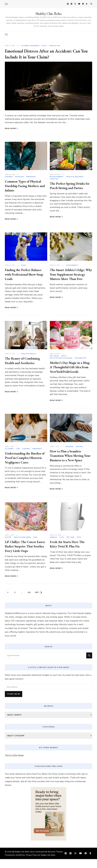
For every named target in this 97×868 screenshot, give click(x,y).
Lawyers (9, 177)
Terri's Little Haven (14, 764)
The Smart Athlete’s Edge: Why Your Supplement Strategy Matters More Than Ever (69, 277)
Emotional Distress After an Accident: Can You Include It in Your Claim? (46, 54)
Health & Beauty (29, 354)
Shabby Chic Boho (49, 14)
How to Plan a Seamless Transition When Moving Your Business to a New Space (68, 462)
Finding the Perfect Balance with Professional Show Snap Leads (26, 274)
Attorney (9, 453)
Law (18, 453)
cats (62, 546)
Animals (53, 546)
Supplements (72, 265)
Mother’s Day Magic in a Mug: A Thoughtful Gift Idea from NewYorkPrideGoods (68, 369)
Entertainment (57, 177)
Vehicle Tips (55, 46)
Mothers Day (81, 358)
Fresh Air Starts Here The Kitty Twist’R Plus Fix (69, 553)
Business (69, 451)
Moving (79, 451)
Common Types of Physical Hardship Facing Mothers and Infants (25, 186)
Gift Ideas (54, 356)
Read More (11, 129)
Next (39, 601)
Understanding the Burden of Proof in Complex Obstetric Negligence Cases (25, 462)
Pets (79, 546)
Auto (44, 46)
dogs (24, 265)
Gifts (64, 356)
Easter (8, 546)
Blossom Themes (55, 861)
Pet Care (70, 546)
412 (30, 601)
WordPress (20, 864)
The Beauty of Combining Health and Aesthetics (24, 361)
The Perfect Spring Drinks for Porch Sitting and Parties (71, 186)
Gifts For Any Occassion (61, 358)
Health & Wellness (75, 177)
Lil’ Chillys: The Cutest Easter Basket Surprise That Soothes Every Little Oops (25, 555)
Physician (19, 177)
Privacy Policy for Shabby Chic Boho (41, 864)
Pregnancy (31, 177)
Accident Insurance (30, 46)
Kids (35, 546)
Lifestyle (54, 179)
